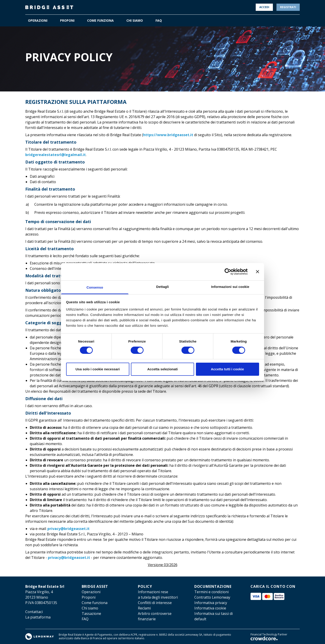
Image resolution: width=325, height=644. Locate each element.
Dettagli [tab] (162, 287)
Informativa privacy (211, 603)
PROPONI (67, 20)
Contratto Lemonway (212, 597)
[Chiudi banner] (258, 272)
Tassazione (91, 614)
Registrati (288, 7)
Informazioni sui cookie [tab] (230, 287)
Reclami (144, 608)
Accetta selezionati (162, 369)
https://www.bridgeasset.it (168, 135)
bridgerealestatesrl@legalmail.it (56, 155)
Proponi (89, 597)
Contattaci (34, 612)
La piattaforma (38, 617)
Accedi (264, 7)
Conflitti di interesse (155, 603)
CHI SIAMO (135, 20)
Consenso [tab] (95, 287)
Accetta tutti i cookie (227, 369)
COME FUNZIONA (100, 20)
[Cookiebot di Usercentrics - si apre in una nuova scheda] (228, 272)
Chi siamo (90, 608)
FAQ (159, 20)
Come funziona (95, 603)
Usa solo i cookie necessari (98, 369)
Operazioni (91, 592)
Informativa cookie (210, 608)
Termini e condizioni (211, 592)
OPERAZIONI (38, 20)
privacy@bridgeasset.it (68, 529)
